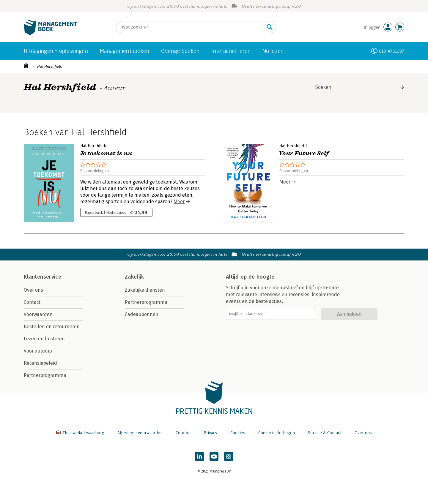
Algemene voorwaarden (140, 433)
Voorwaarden (38, 314)
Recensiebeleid (40, 363)
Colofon (183, 433)
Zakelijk (134, 277)
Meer (179, 202)
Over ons (33, 290)
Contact (32, 302)
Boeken (323, 87)
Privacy (210, 433)
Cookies (238, 433)
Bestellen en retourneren (52, 327)
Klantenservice (43, 277)
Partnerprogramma (45, 375)
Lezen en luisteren (44, 339)
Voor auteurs (38, 351)
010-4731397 (392, 51)
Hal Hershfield (50, 66)
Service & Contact (325, 433)
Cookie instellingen (277, 433)
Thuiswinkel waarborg (81, 433)
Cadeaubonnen (142, 314)
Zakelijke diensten (145, 290)
